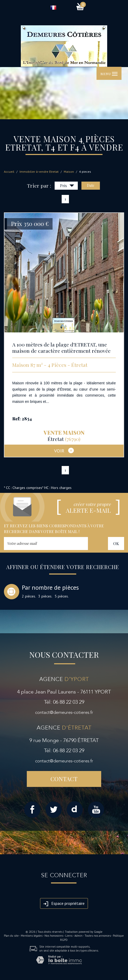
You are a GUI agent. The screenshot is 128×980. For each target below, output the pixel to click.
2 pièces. (29, 596)
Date (91, 185)
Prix (67, 186)
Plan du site (11, 936)
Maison (69, 172)
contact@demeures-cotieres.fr (64, 712)
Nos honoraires (54, 936)
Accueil (9, 172)
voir (64, 451)
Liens (69, 936)
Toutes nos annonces (98, 936)
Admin (78, 936)
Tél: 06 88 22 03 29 (64, 702)
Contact (64, 779)
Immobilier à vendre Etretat (39, 172)
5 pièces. (62, 596)
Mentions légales (32, 936)
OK (116, 543)
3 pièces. (45, 596)
